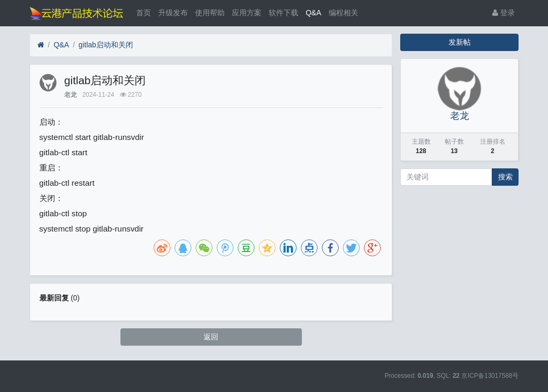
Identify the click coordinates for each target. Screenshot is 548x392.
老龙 (70, 95)
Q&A (313, 13)
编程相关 (343, 13)
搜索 (505, 177)
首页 (144, 13)
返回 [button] (211, 337)
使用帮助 (210, 13)
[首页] (41, 45)
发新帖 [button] (460, 42)
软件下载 (283, 13)
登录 (504, 13)
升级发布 (173, 13)
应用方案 (247, 13)
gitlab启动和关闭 (105, 45)
